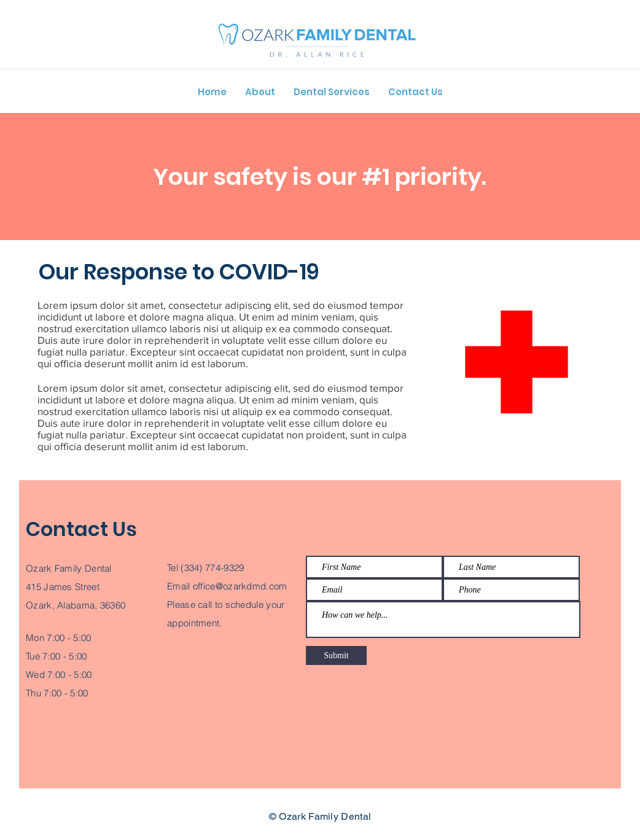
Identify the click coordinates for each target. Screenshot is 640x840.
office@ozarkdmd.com (240, 586)
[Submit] (336, 655)
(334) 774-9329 (212, 568)
